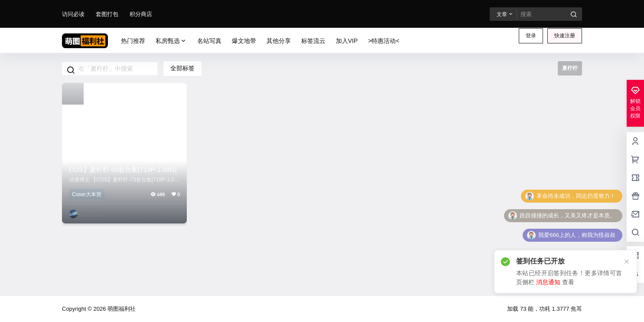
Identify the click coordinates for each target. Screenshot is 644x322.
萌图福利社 (121, 309)
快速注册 (565, 36)
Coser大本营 (87, 194)
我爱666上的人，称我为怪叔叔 (577, 235)
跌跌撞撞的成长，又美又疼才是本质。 (568, 215)
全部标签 (182, 68)
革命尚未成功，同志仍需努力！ (576, 196)
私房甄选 (171, 41)
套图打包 (107, 14)
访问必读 (73, 14)
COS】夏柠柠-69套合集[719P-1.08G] (123, 169)
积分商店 (141, 14)
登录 (531, 36)
